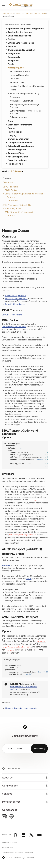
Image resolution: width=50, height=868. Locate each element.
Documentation (8, 13)
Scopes (12, 128)
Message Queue (15, 68)
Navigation (13, 60)
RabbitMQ (6, 565)
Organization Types (17, 160)
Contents (7, 178)
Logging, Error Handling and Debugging (26, 86)
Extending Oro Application (20, 146)
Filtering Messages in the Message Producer (25, 106)
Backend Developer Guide (36, 13)
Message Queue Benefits (16, 298)
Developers (20, 13)
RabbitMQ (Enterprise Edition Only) (24, 93)
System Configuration (19, 139)
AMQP (29, 578)
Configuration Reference (19, 142)
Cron (10, 121)
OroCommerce (14, 769)
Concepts (8, 182)
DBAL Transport (10, 187)
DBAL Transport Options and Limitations (25, 194)
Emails (11, 64)
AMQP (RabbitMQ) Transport (19, 212)
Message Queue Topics (20, 71)
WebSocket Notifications (19, 125)
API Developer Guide (17, 157)
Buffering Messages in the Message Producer (25, 112)
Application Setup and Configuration (25, 28)
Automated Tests (15, 153)
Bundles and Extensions (18, 36)
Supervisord (15, 97)
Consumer (14, 79)
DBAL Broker (11, 190)
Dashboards (14, 57)
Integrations (13, 53)
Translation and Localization (20, 50)
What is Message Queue (16, 296)
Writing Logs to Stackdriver (21, 101)
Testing (13, 90)
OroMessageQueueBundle (14, 327)
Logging (12, 135)
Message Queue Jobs (19, 75)
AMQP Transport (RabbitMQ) (17, 205)
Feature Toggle (15, 132)
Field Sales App (14, 164)
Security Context (17, 82)
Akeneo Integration (17, 149)
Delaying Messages (18, 117)
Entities (10, 39)
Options (11, 197)
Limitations (12, 201)
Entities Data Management (20, 43)
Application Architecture (19, 32)
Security (11, 46)
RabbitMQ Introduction (15, 304)
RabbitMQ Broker (13, 208)
